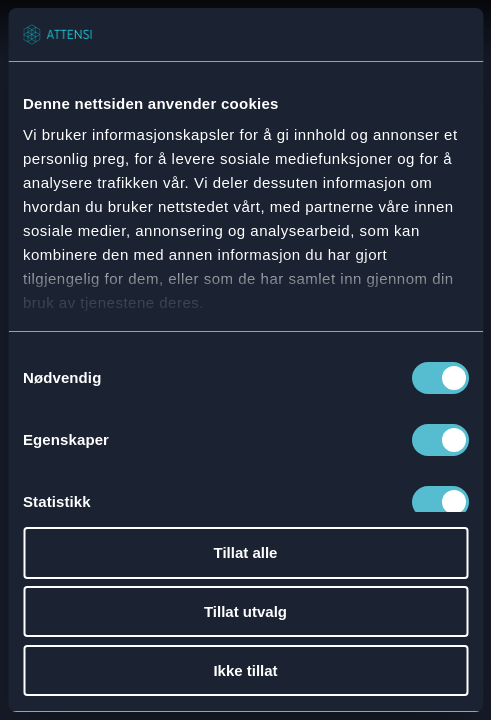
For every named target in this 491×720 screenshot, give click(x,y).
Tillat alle (246, 552)
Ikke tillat (245, 670)
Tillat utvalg (245, 611)
